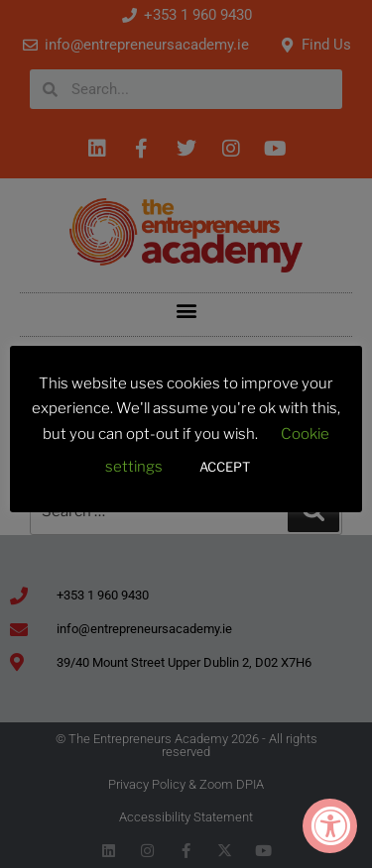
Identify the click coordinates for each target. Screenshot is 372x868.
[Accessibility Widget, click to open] (330, 826)
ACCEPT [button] (225, 467)
